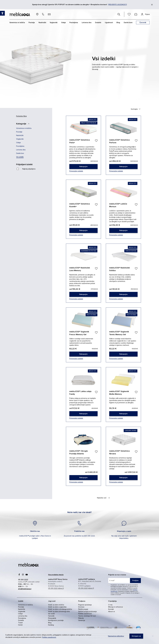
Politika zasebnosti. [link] (49, 637)
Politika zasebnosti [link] (85, 614)
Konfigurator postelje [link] (56, 620)
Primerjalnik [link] (52, 618)
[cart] (136, 14)
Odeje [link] (18, 143)
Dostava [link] (81, 607)
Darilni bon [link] (20, 153)
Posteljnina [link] (20, 146)
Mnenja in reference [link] (116, 607)
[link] (84, 167)
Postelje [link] (19, 132)
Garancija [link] (82, 620)
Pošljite (135, 581)
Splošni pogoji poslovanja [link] (87, 611)
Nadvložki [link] (20, 135)
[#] (119, 14)
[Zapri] (152, 5)
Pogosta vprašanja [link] (85, 605)
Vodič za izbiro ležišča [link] (56, 605)
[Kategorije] (23, 124)
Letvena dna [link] (21, 150)
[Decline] (153, 636)
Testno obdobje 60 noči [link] (87, 616)
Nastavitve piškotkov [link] (116, 636)
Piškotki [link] (81, 618)
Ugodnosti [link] (109, 23)
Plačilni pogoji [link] (83, 609)
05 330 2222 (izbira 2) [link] (56, 588)
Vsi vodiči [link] (52, 614)
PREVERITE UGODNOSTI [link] (118, 5)
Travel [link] (20, 623)
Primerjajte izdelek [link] (76, 171)
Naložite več (103, 498)
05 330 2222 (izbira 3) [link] (86, 588)
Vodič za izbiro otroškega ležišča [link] (60, 609)
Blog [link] (50, 623)
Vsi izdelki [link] (20, 157)
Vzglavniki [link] (20, 139)
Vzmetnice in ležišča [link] (24, 128)
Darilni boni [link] (128, 23)
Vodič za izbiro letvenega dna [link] (59, 611)
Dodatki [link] (21, 620)
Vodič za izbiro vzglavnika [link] (57, 607)
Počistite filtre (21, 116)
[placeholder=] (125, 581)
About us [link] (112, 611)
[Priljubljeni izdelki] (27, 164)
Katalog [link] (51, 625)
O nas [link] (110, 605)
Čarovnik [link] (51, 616)
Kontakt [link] (111, 609)
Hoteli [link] (20, 625)
